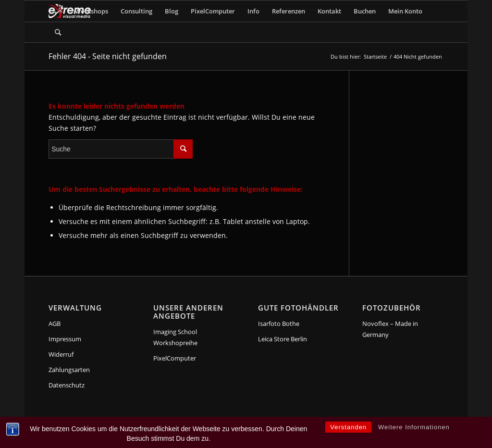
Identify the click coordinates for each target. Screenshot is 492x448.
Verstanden (348, 427)
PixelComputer (175, 358)
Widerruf (61, 354)
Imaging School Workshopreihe (175, 337)
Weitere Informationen (414, 427)
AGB (55, 324)
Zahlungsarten (69, 370)
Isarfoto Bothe (279, 324)
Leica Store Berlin (283, 339)
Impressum (65, 339)
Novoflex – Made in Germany (390, 329)
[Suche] (58, 32)
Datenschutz (67, 385)
